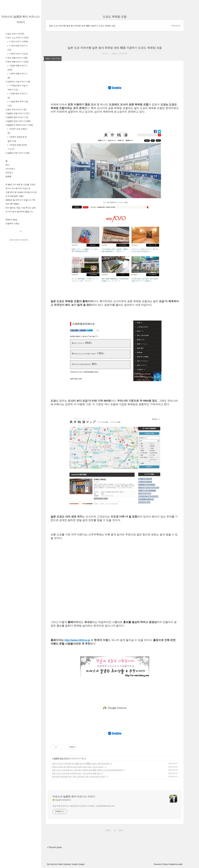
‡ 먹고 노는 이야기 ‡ (17, 38)
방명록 (8, 176)
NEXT (121, 830)
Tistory (165, 864)
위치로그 (9, 173)
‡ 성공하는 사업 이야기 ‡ (18, 82)
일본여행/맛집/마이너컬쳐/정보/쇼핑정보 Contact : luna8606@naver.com (84, 806)
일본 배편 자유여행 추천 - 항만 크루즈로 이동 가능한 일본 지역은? (79, 777)
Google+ (82, 864)
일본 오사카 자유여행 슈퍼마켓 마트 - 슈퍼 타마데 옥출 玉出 (76, 773)
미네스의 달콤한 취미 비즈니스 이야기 (74, 797)
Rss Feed (51, 864)
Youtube (75, 864)
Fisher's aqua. (12, 220)
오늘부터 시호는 (13, 223)
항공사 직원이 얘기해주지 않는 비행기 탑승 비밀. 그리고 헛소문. (78, 767)
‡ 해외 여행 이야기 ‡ (17, 62)
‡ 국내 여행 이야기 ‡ (16, 58)
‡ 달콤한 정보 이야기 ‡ (18, 121)
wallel (180, 864)
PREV (108, 830)
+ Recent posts (54, 847)
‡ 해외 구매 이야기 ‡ (16, 110)
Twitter (60, 864)
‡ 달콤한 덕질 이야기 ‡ (17, 113)
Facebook (67, 864)
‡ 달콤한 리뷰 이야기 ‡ (17, 153)
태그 (7, 165)
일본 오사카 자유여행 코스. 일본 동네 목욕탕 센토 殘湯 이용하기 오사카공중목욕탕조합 (87, 770)
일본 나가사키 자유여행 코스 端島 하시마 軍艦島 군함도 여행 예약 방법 (81, 764)
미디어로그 (10, 169)
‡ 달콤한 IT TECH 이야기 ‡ (19, 125)
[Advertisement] (115, 708)
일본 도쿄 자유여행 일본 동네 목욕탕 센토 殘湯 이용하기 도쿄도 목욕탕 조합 (82, 26)
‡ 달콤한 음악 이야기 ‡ (17, 117)
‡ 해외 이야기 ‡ (18, 54)
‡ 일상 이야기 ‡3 (15, 34)
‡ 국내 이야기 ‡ (18, 41)
